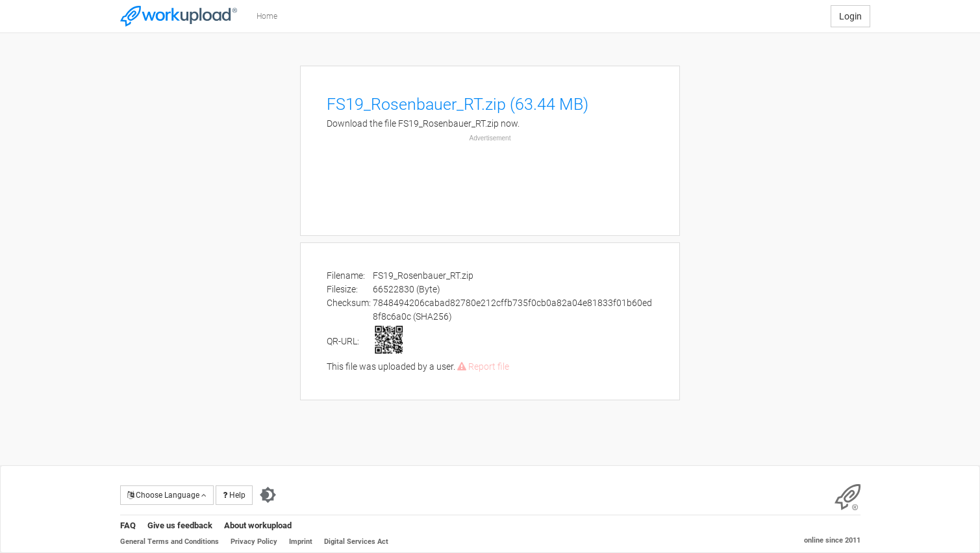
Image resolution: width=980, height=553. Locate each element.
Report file (483, 367)
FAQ (128, 525)
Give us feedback (180, 525)
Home (267, 16)
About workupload (258, 525)
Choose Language (167, 495)
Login (850, 16)
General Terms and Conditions (170, 542)
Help (234, 495)
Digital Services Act (356, 542)
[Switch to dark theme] (268, 495)
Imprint (301, 542)
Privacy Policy (254, 542)
